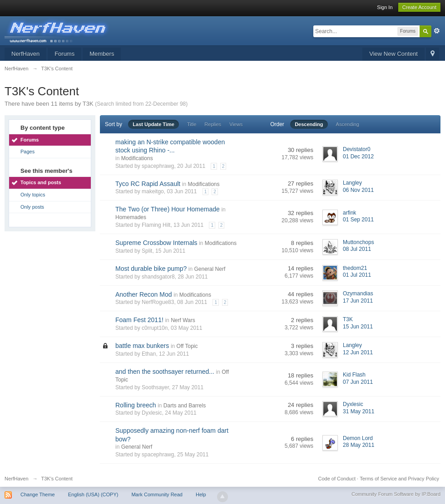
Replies (213, 124)
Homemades (131, 217)
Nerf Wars (183, 320)
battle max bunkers (142, 346)
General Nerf (210, 269)
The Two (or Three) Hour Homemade (168, 209)
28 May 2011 (358, 445)
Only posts (32, 207)
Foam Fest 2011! (139, 320)
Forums (64, 54)
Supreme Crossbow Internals (156, 243)
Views (236, 124)
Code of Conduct (337, 479)
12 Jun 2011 (358, 352)
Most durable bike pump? (151, 269)
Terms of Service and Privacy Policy (399, 479)
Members (102, 54)
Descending (309, 124)
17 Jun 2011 (358, 301)
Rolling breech (136, 405)
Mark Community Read (157, 494)
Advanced (437, 31)
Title (192, 124)
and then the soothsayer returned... (165, 372)
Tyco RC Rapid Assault (148, 184)
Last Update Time (153, 124)
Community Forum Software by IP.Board (396, 494)
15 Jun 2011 (358, 327)
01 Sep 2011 (358, 220)
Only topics (33, 195)
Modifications (137, 158)
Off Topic (187, 346)
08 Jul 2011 (357, 249)
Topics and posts (41, 182)
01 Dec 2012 (358, 157)
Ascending (348, 124)
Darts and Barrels (185, 406)
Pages (27, 152)
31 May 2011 (358, 411)
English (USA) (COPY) (93, 494)
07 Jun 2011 (358, 382)
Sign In (385, 7)
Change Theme (38, 494)
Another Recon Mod (144, 294)
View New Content (393, 54)
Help (201, 494)
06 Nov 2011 (358, 190)
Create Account (419, 7)
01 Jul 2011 (357, 275)
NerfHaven (25, 54)
